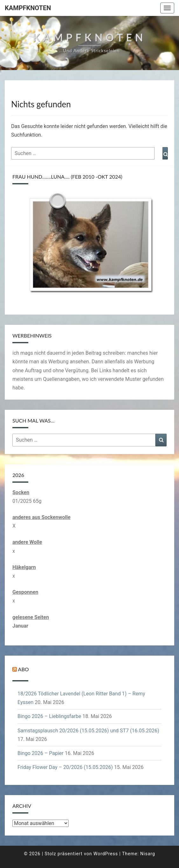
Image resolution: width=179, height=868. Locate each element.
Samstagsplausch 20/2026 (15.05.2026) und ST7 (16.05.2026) (88, 731)
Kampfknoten (28, 8)
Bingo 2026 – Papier (41, 753)
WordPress (106, 854)
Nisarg (148, 854)
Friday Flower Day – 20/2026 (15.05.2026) (65, 767)
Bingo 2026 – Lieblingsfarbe (49, 716)
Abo (24, 669)
